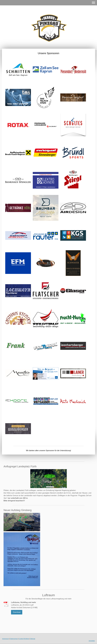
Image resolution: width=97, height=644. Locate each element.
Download (17, 612)
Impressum (6, 639)
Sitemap (33, 639)
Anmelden (92, 641)
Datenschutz (14, 639)
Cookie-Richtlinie (24, 639)
